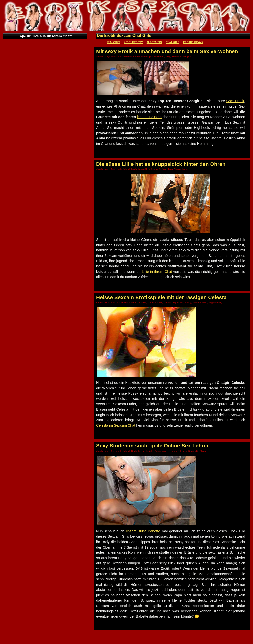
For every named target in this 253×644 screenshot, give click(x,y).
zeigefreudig (215, 302)
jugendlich (144, 169)
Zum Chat (113, 42)
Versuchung (181, 169)
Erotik (142, 302)
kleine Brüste (141, 56)
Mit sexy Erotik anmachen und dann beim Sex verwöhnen (167, 51)
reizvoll (197, 302)
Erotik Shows (193, 42)
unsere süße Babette (143, 531)
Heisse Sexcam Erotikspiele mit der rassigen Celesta (161, 297)
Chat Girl (172, 42)
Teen (170, 169)
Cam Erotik (235, 101)
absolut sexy (133, 42)
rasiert (166, 451)
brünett (127, 56)
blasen (124, 302)
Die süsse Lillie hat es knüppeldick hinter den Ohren (161, 164)
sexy (168, 56)
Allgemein (154, 42)
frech (134, 169)
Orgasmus (178, 302)
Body (134, 451)
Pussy (158, 451)
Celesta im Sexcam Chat (116, 425)
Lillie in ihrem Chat (157, 272)
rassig (188, 302)
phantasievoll (157, 56)
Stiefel (175, 56)
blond (126, 169)
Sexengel (176, 451)
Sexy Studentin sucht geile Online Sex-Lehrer (152, 445)
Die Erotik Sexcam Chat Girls (124, 35)
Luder (167, 302)
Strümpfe (185, 56)
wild (205, 302)
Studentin (194, 451)
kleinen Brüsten (149, 117)
